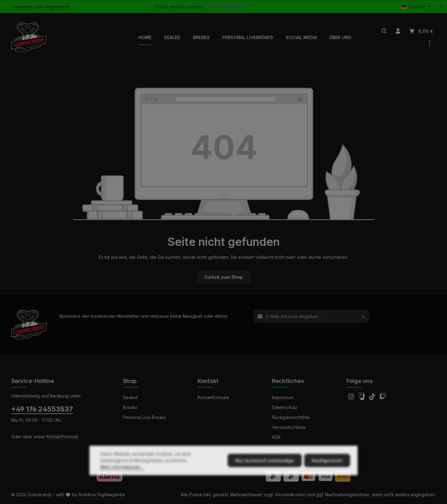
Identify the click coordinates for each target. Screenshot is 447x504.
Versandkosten (290, 495)
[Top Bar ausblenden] (441, 7)
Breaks (130, 407)
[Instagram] (352, 398)
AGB (276, 437)
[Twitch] (383, 398)
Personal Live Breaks (144, 417)
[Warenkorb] (421, 31)
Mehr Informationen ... (122, 481)
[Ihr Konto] (398, 31)
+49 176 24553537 (42, 409)
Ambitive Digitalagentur (102, 495)
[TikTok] (373, 398)
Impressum (283, 397)
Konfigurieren (327, 474)
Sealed (130, 397)
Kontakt (208, 381)
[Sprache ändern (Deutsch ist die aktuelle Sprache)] (416, 7)
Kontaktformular (63, 436)
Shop (130, 381)
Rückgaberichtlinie (291, 417)
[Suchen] (384, 31)
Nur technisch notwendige (265, 474)
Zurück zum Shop (223, 277)
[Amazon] (362, 398)
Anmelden (23, 7)
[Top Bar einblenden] (430, 43)
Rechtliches (288, 381)
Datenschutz (285, 407)
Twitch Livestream (225, 7)
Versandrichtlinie (289, 427)
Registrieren (58, 7)
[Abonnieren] (363, 316)
